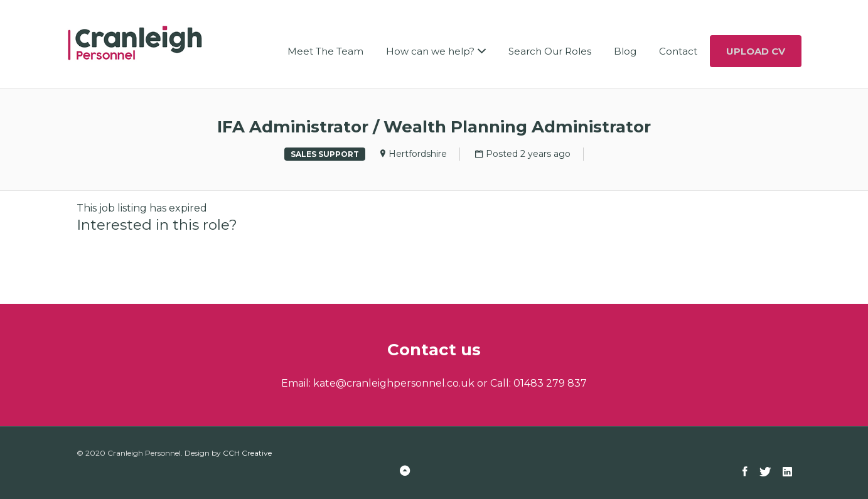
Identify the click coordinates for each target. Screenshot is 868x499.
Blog (625, 51)
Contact (678, 51)
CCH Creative (247, 453)
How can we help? (430, 51)
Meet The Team (325, 51)
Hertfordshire (418, 154)
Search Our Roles (550, 51)
